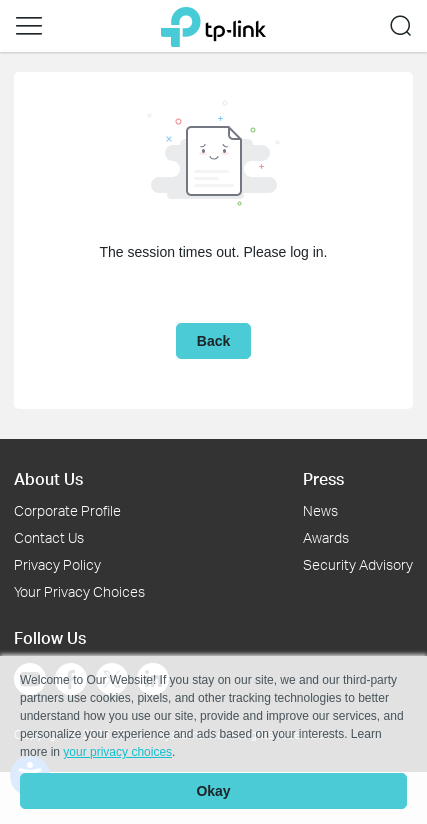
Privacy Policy (57, 564)
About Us (48, 478)
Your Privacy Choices (79, 591)
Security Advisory (358, 564)
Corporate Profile (67, 510)
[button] (29, 26)
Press (323, 478)
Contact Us (49, 537)
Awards (326, 537)
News (320, 510)
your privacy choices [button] (117, 752)
